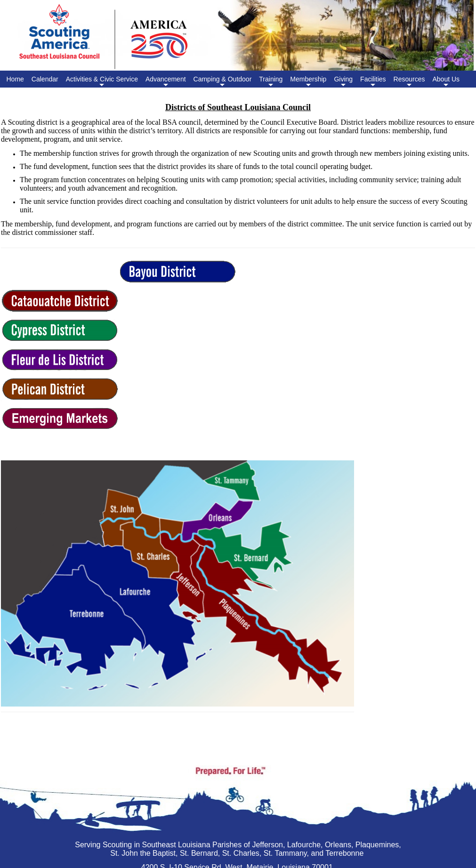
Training (271, 81)
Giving (343, 81)
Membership (308, 81)
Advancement (166, 81)
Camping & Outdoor (223, 81)
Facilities (373, 81)
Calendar (45, 79)
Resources (409, 81)
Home (15, 79)
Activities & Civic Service (102, 81)
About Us (446, 81)
